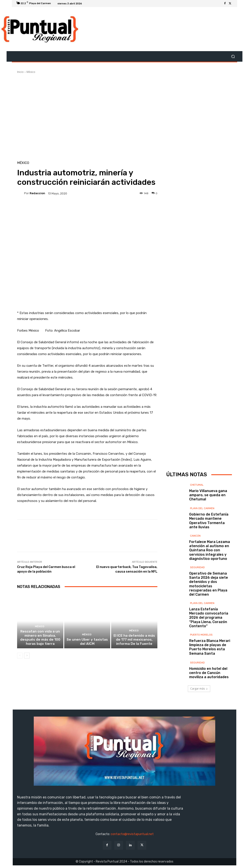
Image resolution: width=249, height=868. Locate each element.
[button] (233, 57)
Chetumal (197, 485)
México (31, 72)
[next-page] (27, 656)
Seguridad (197, 567)
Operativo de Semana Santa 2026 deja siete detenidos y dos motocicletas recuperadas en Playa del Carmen (209, 584)
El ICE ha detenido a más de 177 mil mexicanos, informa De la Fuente (134, 641)
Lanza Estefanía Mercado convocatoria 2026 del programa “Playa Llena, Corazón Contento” (209, 618)
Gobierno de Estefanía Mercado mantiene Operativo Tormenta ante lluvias (209, 521)
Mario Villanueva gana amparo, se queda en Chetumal (208, 495)
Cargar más (199, 689)
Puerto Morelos (201, 635)
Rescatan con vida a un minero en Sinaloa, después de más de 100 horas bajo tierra (40, 639)
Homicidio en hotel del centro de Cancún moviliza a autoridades (209, 673)
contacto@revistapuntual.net (132, 834)
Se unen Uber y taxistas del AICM (87, 643)
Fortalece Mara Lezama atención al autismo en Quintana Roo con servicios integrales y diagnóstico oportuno (210, 550)
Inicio (20, 72)
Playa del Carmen (202, 508)
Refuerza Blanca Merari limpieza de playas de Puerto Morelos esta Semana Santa (210, 647)
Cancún (195, 536)
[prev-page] (20, 656)
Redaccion (37, 193)
